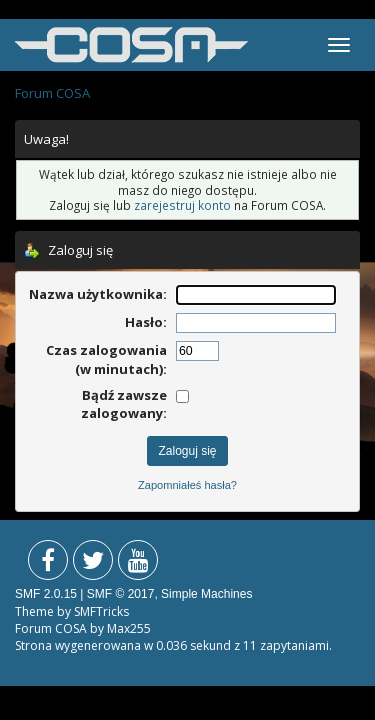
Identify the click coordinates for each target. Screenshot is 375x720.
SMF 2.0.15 (46, 594)
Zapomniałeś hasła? (187, 485)
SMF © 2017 (121, 594)
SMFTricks (101, 611)
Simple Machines (206, 594)
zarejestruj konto (182, 205)
